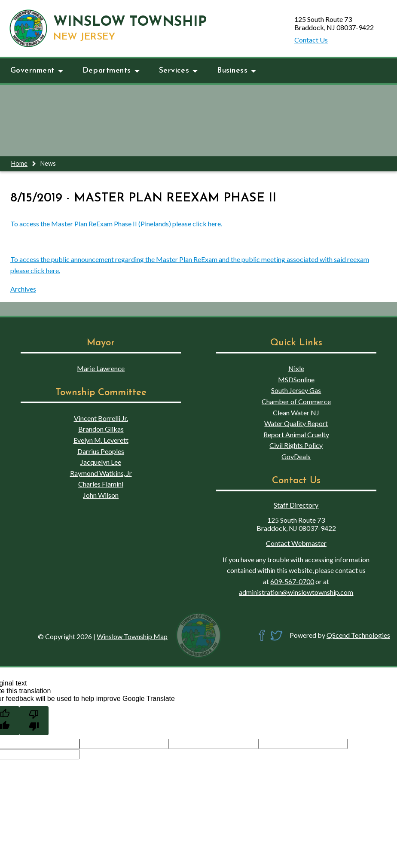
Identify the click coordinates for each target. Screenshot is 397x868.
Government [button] (37, 71)
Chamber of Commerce (296, 401)
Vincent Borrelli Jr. (101, 418)
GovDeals (296, 456)
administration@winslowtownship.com (296, 592)
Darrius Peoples (101, 451)
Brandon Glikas (101, 429)
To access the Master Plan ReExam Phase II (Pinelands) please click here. (116, 224)
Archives (23, 289)
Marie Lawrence (101, 368)
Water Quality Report (296, 423)
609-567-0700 (292, 581)
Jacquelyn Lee (101, 462)
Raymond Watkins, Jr (101, 473)
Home (19, 163)
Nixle (296, 368)
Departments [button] (111, 71)
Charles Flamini (101, 484)
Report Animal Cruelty (296, 434)
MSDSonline (296, 379)
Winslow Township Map (132, 636)
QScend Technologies (358, 635)
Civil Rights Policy (296, 445)
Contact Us (311, 40)
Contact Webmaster (296, 543)
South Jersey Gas (296, 390)
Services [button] (178, 71)
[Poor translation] (34, 721)
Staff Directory (296, 505)
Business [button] (237, 71)
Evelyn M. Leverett (101, 440)
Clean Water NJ (296, 413)
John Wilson (101, 495)
